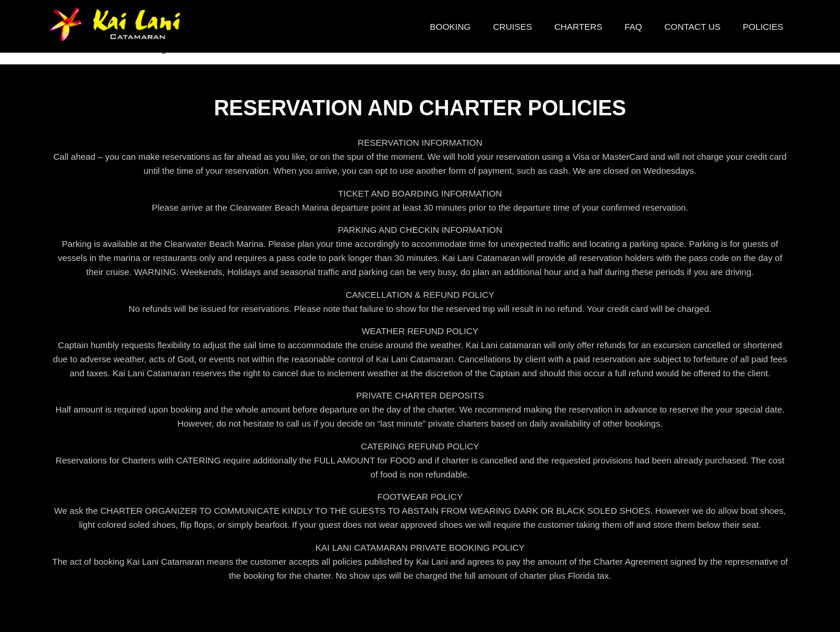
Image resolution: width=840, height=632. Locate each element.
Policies (763, 27)
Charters (578, 27)
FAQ (634, 27)
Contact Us (693, 27)
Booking (450, 27)
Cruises (513, 27)
